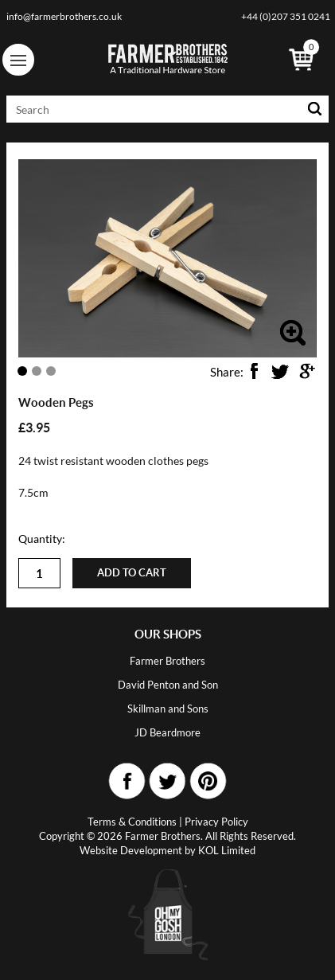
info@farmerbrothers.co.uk (64, 16)
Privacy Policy (216, 822)
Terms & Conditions (132, 822)
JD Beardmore (167, 732)
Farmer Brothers (167, 661)
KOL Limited (227, 850)
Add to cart (132, 573)
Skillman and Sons (168, 709)
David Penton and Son (168, 685)
